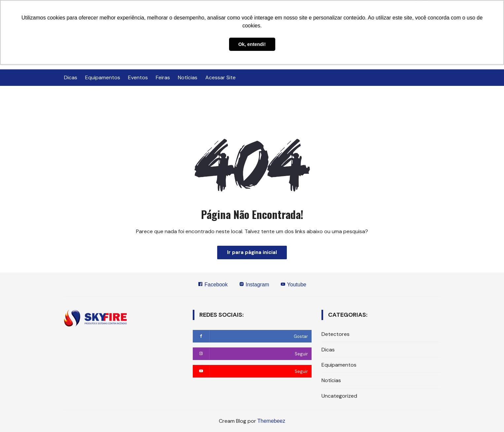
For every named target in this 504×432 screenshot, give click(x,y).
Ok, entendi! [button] (252, 44)
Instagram (254, 284)
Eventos (138, 77)
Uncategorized (339, 396)
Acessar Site (220, 77)
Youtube (293, 284)
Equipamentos (103, 77)
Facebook (213, 284)
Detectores (336, 334)
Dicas (71, 77)
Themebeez (271, 421)
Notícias (188, 77)
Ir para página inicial (252, 252)
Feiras (163, 77)
